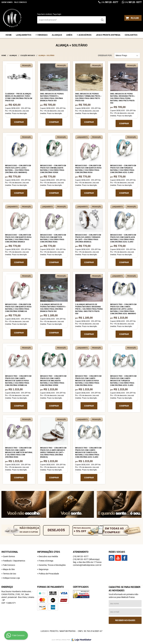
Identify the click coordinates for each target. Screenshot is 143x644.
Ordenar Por (105, 55)
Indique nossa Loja (11, 578)
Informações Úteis (49, 552)
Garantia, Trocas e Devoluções (52, 565)
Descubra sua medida (48, 556)
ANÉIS (69, 35)
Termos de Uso (10, 574)
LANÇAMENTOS (24, 35)
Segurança (44, 569)
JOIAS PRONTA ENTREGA (108, 35)
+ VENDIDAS (42, 35)
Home (9, 35)
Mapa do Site (9, 569)
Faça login (57, 14)
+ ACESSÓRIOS (84, 35)
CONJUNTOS (131, 35)
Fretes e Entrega (46, 561)
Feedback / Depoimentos (14, 561)
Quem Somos (7, 2)
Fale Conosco (20, 2)
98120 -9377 (110, 2)
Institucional (10, 552)
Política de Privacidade (49, 574)
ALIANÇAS (57, 35)
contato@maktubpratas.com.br (87, 565)
